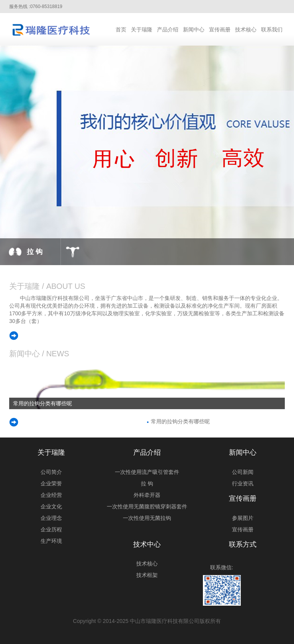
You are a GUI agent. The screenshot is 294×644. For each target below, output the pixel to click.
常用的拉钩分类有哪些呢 (180, 421)
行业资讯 (243, 483)
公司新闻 (243, 472)
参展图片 (243, 518)
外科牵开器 (147, 495)
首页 (121, 29)
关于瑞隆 (142, 29)
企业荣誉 (51, 483)
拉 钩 (147, 483)
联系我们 (272, 29)
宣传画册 (220, 29)
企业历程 (51, 529)
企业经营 (51, 495)
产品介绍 (168, 29)
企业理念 (51, 518)
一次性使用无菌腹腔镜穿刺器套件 (147, 506)
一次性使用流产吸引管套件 (147, 472)
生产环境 (51, 541)
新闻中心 (194, 29)
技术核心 (246, 29)
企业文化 (51, 506)
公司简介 (51, 472)
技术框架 (147, 575)
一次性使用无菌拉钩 (147, 518)
